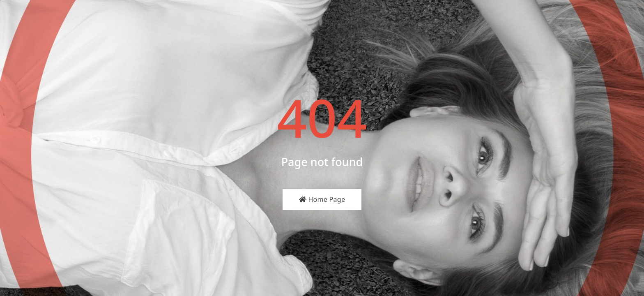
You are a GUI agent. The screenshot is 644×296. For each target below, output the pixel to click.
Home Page (322, 199)
